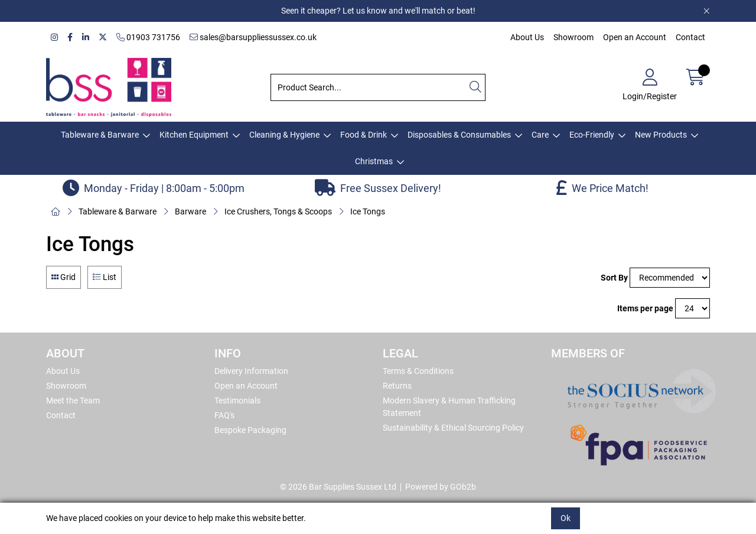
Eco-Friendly (592, 135)
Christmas (374, 161)
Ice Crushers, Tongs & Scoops (278, 211)
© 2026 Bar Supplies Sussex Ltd (338, 487)
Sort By (614, 278)
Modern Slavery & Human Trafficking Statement (449, 407)
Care (540, 135)
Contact (690, 37)
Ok (566, 518)
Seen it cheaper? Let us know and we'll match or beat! (378, 11)
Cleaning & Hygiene (284, 135)
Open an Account (635, 37)
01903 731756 (148, 37)
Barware (190, 211)
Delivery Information (251, 371)
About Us (527, 37)
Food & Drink (364, 135)
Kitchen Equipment (194, 135)
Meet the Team (73, 400)
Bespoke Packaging (250, 430)
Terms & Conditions (418, 371)
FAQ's (224, 415)
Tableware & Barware (100, 135)
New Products (661, 135)
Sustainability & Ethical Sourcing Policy (453, 428)
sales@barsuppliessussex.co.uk (253, 37)
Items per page (645, 308)
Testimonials (237, 400)
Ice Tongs (368, 211)
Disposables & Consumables (459, 135)
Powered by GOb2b (441, 487)
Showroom (573, 37)
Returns (397, 386)
